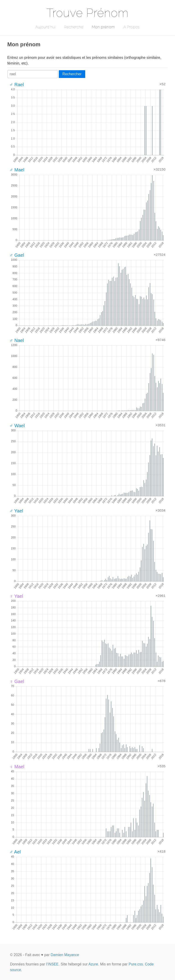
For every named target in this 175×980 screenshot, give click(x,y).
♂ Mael (17, 170)
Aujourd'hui (45, 27)
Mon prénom (103, 27)
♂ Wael (17, 426)
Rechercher (72, 74)
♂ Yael (16, 511)
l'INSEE (52, 964)
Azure (93, 964)
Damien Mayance (65, 955)
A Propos (131, 27)
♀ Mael (17, 767)
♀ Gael (17, 681)
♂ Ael (15, 852)
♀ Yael (16, 596)
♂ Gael (17, 255)
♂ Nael (17, 340)
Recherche (74, 27)
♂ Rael (17, 85)
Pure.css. (136, 964)
